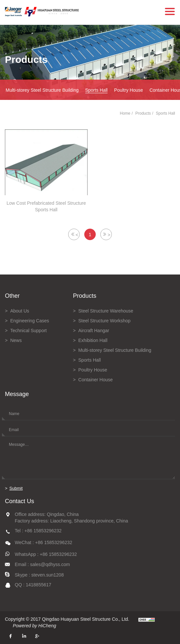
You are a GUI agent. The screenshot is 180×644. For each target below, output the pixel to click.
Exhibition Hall (93, 340)
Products (143, 113)
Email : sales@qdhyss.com (42, 564)
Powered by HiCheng (34, 626)
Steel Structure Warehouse (106, 311)
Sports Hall (96, 90)
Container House (96, 380)
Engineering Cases (30, 321)
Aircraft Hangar (94, 331)
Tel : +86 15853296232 (38, 531)
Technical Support (28, 331)
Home (125, 113)
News (16, 340)
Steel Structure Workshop (104, 321)
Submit (16, 488)
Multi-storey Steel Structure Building (42, 90)
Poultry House (129, 90)
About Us (20, 311)
